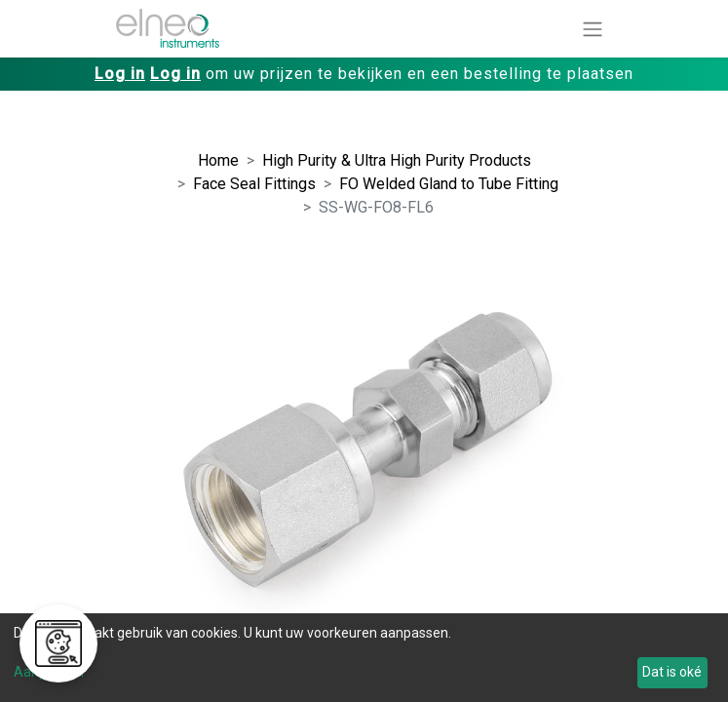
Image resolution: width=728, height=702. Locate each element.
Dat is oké (672, 672)
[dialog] (364, 658)
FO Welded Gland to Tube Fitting (449, 184)
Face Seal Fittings (254, 184)
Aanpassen (49, 672)
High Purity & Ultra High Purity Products (397, 160)
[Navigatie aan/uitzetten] (593, 29)
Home (218, 160)
